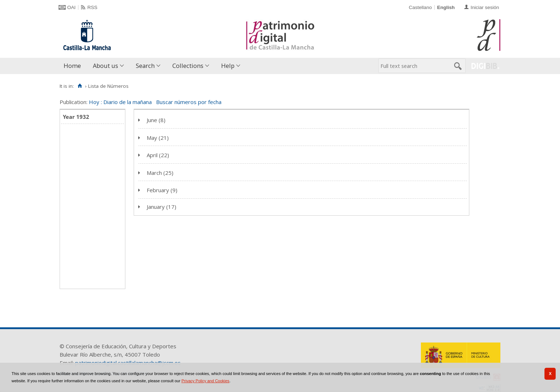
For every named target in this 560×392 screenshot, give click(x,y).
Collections (188, 66)
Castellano (420, 7)
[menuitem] (74, 66)
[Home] (80, 86)
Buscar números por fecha (189, 102)
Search (145, 66)
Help (228, 66)
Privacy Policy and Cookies (205, 381)
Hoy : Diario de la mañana (120, 102)
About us (105, 66)
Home (72, 66)
